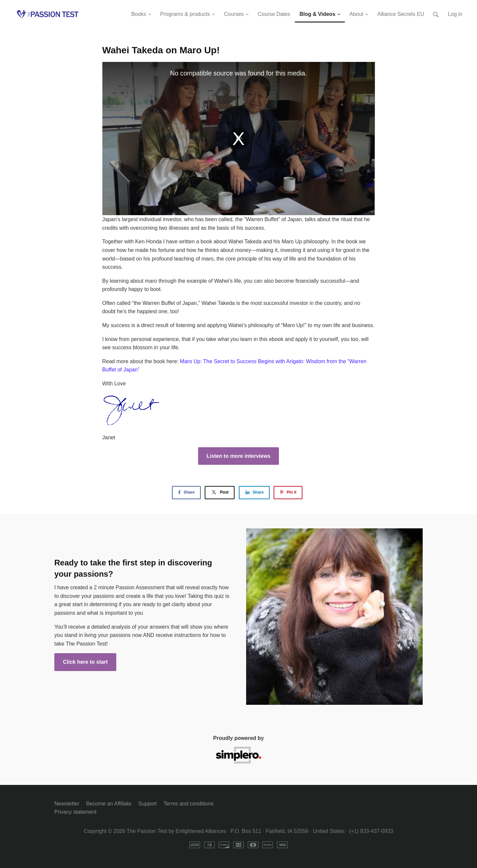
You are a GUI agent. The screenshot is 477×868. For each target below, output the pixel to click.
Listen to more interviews (239, 456)
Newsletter (67, 804)
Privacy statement (75, 812)
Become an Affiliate (109, 804)
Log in (455, 14)
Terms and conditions (189, 804)
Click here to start (85, 662)
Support (147, 804)
